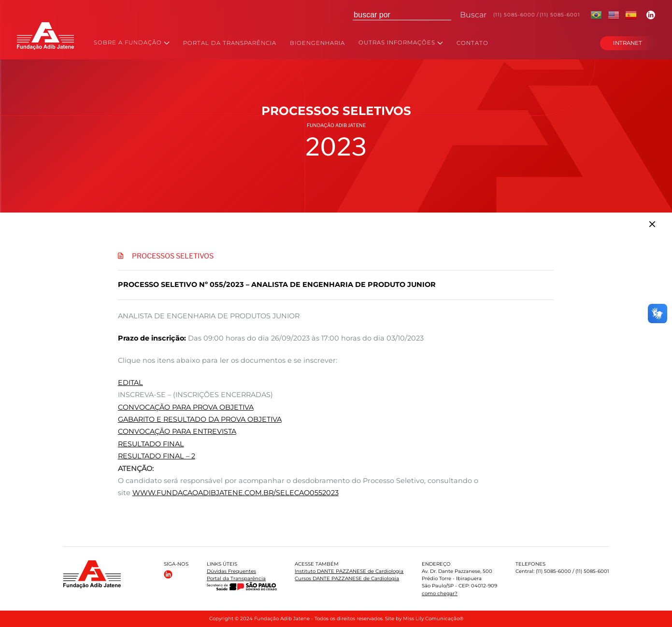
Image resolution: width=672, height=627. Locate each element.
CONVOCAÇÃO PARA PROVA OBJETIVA (186, 407)
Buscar (473, 15)
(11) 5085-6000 (514, 15)
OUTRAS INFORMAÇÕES (401, 43)
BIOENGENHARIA (317, 43)
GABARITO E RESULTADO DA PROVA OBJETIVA (200, 419)
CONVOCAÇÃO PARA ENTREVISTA (177, 431)
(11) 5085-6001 (560, 15)
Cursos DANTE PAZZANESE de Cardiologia (347, 578)
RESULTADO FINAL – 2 (157, 456)
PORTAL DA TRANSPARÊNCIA (230, 43)
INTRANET (628, 43)
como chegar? (440, 593)
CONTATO (472, 43)
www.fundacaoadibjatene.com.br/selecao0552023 (236, 493)
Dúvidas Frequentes (231, 571)
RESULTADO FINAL (151, 444)
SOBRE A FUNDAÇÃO (132, 43)
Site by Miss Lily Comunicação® (424, 619)
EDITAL (130, 383)
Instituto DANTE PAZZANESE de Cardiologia (349, 571)
